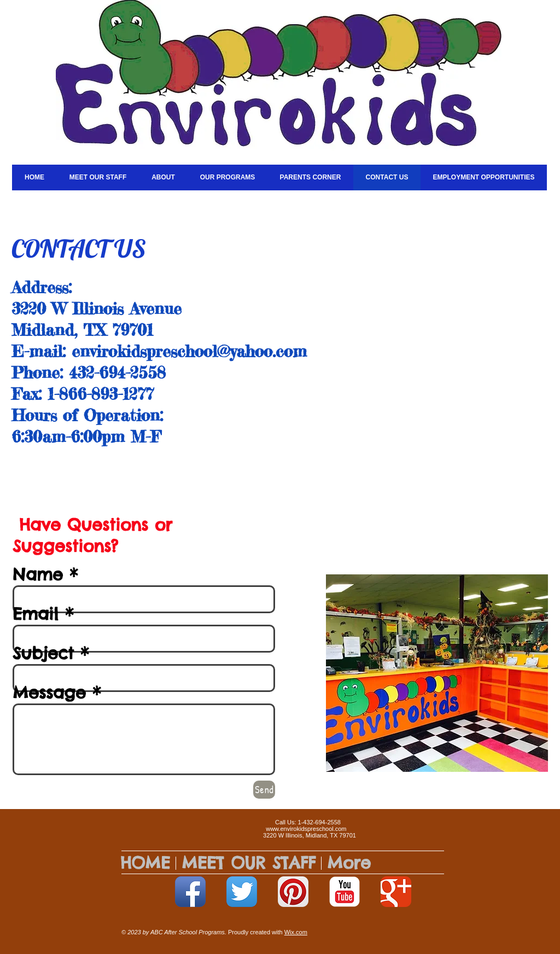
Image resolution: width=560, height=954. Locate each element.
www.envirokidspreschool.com (306, 829)
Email (36, 614)
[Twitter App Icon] (242, 892)
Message (49, 693)
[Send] (264, 790)
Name (38, 574)
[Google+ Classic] (396, 892)
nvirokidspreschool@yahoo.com (193, 351)
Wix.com (296, 932)
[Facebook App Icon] (190, 892)
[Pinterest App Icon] (293, 892)
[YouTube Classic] (345, 892)
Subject (43, 653)
